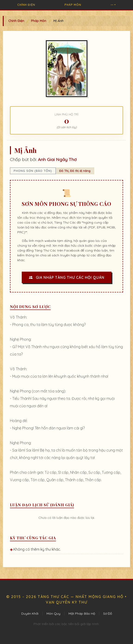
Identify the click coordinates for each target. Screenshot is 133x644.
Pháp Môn (73, 5)
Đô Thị (64, 171)
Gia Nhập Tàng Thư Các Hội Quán (67, 277)
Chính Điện (26, 5)
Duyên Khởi (30, 614)
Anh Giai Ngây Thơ (57, 159)
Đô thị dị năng (80, 171)
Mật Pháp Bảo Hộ (82, 614)
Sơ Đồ (108, 614)
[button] (113, 5)
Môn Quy (53, 614)
